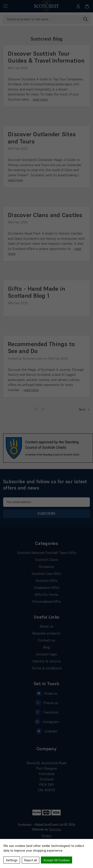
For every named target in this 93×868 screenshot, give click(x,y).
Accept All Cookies (57, 860)
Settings (12, 860)
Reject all (31, 860)
